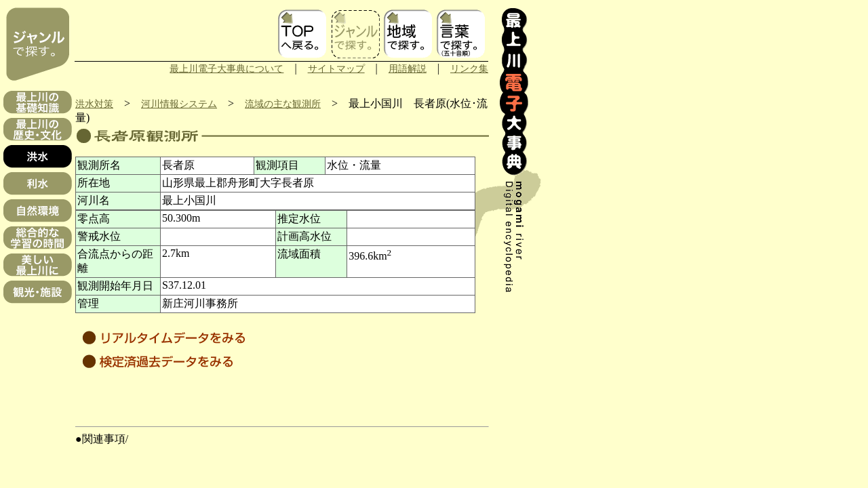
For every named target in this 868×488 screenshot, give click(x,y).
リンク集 (469, 68)
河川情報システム (179, 104)
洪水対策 (94, 104)
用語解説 (408, 68)
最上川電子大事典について (226, 68)
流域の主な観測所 (283, 104)
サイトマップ (336, 68)
